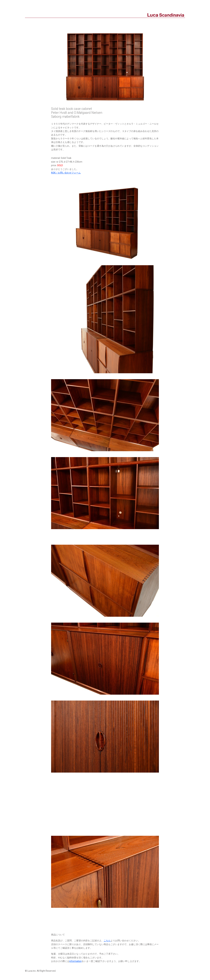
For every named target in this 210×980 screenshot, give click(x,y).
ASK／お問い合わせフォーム (66, 173)
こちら (107, 941)
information (76, 961)
